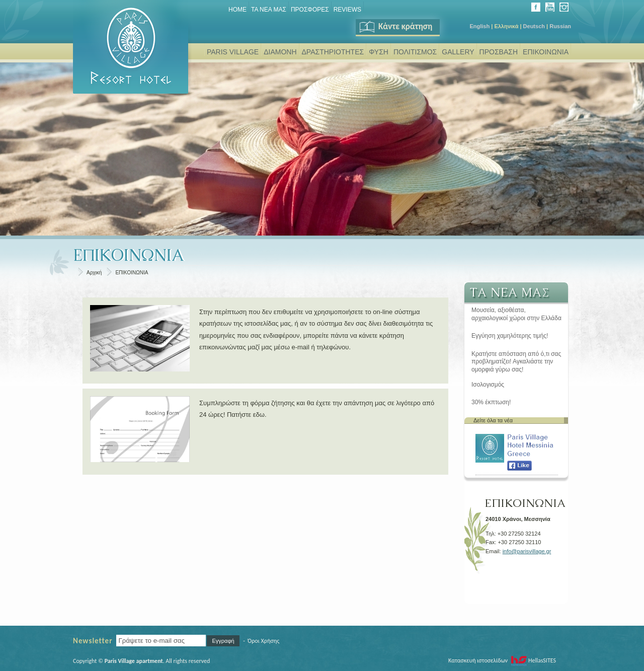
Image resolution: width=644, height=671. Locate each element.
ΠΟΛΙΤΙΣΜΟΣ (415, 52)
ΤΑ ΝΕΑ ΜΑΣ (269, 10)
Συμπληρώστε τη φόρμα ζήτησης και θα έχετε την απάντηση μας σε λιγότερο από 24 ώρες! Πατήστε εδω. (317, 409)
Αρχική (94, 273)
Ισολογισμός (488, 385)
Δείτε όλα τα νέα (493, 420)
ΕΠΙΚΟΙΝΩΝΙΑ (546, 52)
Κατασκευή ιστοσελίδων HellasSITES (502, 660)
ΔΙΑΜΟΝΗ (280, 52)
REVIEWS (347, 10)
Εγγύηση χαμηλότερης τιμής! (510, 336)
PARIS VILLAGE (233, 52)
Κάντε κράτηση (395, 26)
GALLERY (458, 52)
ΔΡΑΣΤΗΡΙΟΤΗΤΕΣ (333, 52)
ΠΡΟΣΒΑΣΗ (499, 52)
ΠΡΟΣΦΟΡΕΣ (310, 10)
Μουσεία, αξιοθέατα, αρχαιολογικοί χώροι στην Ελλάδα (516, 314)
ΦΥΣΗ (379, 52)
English (479, 26)
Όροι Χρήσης (263, 641)
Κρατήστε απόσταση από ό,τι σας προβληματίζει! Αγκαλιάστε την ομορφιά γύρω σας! (516, 362)
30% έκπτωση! (491, 402)
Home (237, 10)
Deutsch (534, 26)
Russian (560, 26)
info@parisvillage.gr (527, 551)
